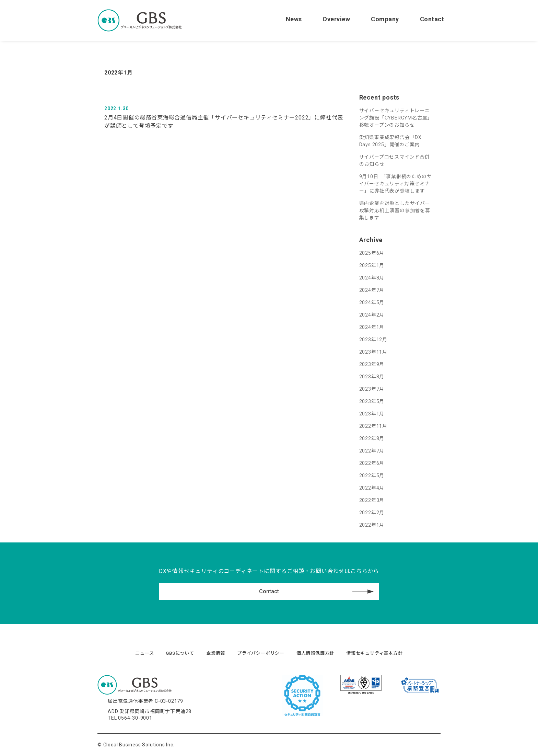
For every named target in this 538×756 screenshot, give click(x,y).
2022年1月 (372, 525)
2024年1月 (372, 327)
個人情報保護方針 (315, 653)
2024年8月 (372, 278)
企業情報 (216, 653)
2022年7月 (372, 451)
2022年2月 (372, 513)
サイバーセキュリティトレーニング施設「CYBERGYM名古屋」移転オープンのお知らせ (396, 118)
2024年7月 (372, 290)
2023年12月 (373, 340)
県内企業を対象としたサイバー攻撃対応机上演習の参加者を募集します (395, 210)
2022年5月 (372, 476)
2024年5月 (372, 302)
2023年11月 (373, 352)
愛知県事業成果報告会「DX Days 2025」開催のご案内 (390, 141)
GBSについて (180, 653)
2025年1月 (372, 265)
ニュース (144, 653)
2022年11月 (373, 426)
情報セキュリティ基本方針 (375, 653)
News (294, 19)
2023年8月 (372, 377)
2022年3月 (372, 500)
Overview (336, 19)
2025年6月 (372, 253)
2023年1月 (372, 414)
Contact (432, 19)
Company (385, 19)
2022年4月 (372, 488)
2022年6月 (372, 463)
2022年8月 (372, 438)
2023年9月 (372, 364)
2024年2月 (372, 315)
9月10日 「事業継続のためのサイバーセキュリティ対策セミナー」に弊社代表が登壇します (396, 184)
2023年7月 (372, 389)
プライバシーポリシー (261, 653)
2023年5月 (372, 401)
